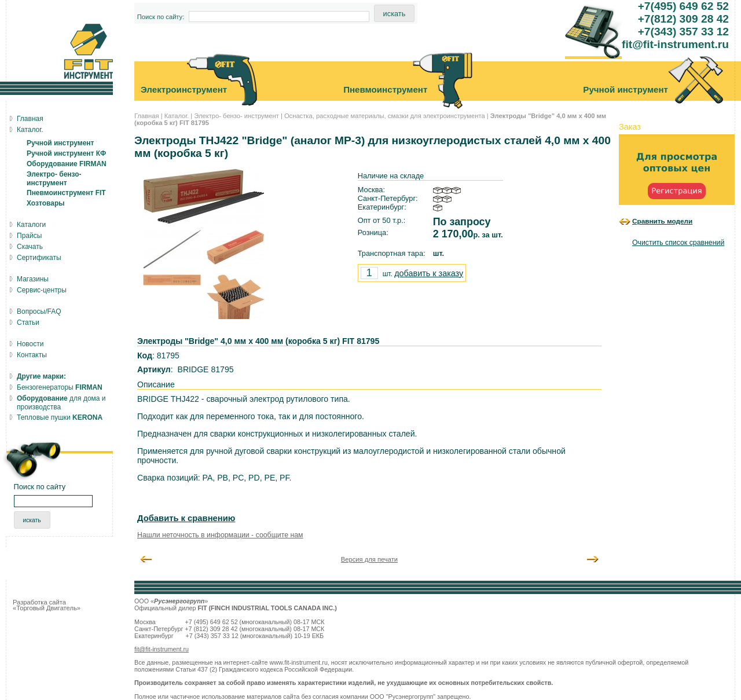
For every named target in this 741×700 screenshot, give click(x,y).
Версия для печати (369, 559)
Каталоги (31, 225)
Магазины (33, 279)
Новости (30, 344)
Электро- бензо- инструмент (236, 116)
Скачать (30, 247)
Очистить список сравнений (678, 243)
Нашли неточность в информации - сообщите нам (220, 535)
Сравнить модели (662, 221)
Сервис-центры (42, 290)
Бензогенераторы (60, 387)
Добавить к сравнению (186, 518)
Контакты (32, 355)
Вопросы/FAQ (39, 311)
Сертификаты (39, 258)
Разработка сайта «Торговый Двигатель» (47, 605)
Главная (147, 116)
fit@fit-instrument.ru (162, 649)
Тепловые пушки (60, 417)
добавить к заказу (429, 273)
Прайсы (29, 236)
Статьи (28, 322)
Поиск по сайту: (161, 17)
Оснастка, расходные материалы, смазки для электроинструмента (385, 116)
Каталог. (177, 116)
